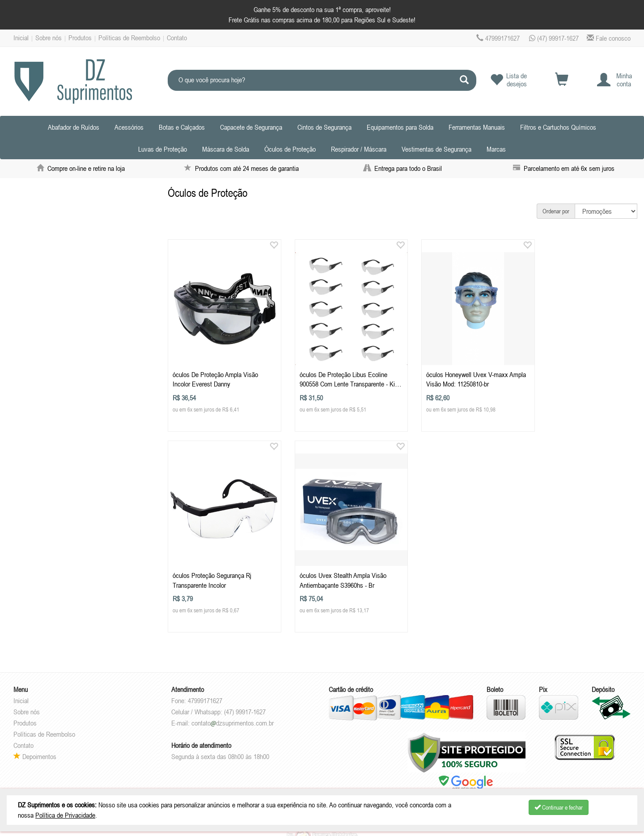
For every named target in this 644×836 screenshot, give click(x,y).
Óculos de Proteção (290, 149)
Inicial (21, 38)
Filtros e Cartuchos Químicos (558, 127)
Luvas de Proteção (163, 149)
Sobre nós (49, 38)
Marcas (496, 149)
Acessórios (129, 127)
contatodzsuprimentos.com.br (233, 711)
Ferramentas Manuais (477, 127)
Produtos (80, 38)
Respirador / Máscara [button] (359, 149)
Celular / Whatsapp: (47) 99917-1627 (218, 700)
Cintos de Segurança (324, 127)
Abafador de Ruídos (74, 127)
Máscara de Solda (226, 149)
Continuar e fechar (559, 807)
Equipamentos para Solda (400, 127)
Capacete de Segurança (251, 127)
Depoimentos (35, 744)
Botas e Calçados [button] (182, 127)
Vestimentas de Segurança (436, 149)
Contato (177, 38)
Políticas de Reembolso (129, 38)
